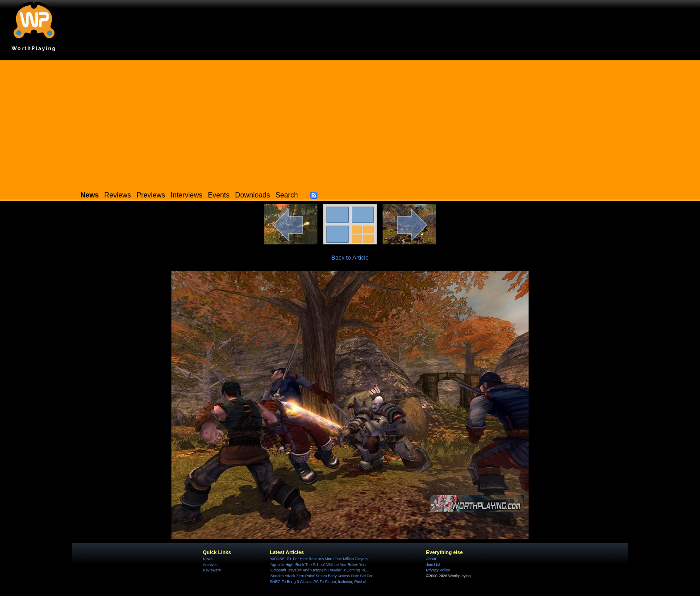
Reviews (118, 195)
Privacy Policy (438, 570)
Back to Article (350, 258)
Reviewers (212, 570)
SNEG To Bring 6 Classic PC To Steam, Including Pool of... (319, 582)
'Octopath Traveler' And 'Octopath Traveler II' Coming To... (319, 570)
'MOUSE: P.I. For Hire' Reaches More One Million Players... (320, 559)
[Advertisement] (350, 123)
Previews (151, 195)
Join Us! (433, 565)
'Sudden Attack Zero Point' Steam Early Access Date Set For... (323, 576)
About (431, 559)
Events (219, 195)
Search (287, 195)
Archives (210, 565)
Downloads (253, 195)
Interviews (186, 195)
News (207, 559)
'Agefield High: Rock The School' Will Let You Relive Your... (320, 565)
